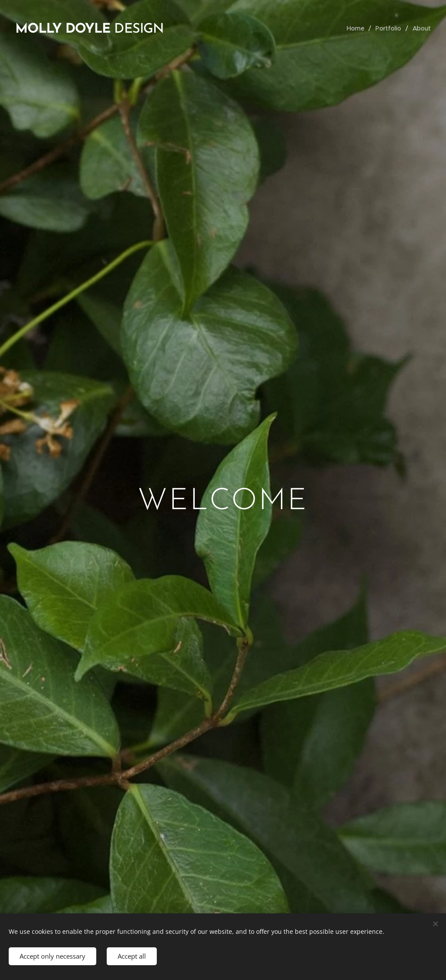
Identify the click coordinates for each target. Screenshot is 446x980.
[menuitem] (357, 28)
